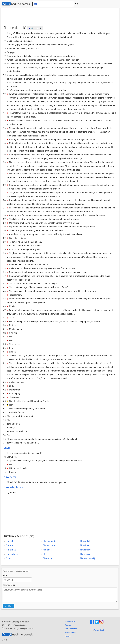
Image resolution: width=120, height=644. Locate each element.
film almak (11, 550)
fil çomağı (48, 558)
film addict (85, 541)
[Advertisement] (60, 16)
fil (44, 554)
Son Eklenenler (71, 629)
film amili (47, 550)
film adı (9, 545)
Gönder (9, 606)
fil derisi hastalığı (88, 558)
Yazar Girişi (99, 630)
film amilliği (85, 550)
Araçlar (68, 625)
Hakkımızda (70, 621)
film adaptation (14, 487)
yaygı (7, 448)
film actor (10, 477)
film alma (84, 545)
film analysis (12, 554)
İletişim (68, 636)
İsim (5, 575)
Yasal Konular (71, 632)
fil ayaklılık (85, 554)
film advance (49, 545)
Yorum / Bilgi (9, 585)
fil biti (8, 558)
